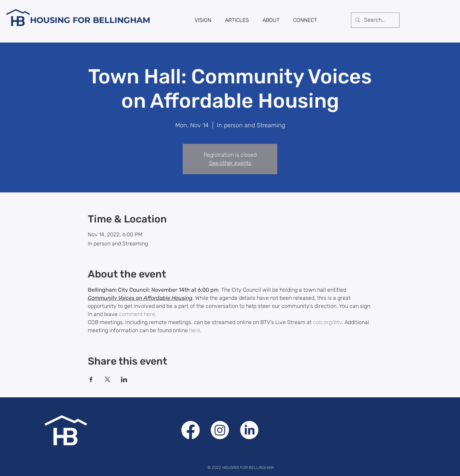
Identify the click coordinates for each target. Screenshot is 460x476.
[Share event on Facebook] (91, 379)
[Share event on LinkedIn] (124, 379)
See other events (230, 163)
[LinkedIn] (249, 430)
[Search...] (375, 20)
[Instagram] (220, 430)
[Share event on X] (108, 379)
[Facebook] (190, 430)
